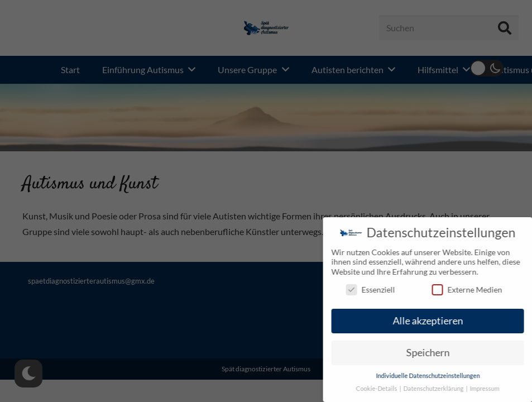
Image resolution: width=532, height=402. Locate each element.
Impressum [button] (489, 389)
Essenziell (375, 289)
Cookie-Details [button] (381, 389)
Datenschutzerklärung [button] (438, 389)
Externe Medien (471, 289)
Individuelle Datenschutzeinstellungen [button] (432, 376)
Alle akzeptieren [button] (432, 321)
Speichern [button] (432, 353)
